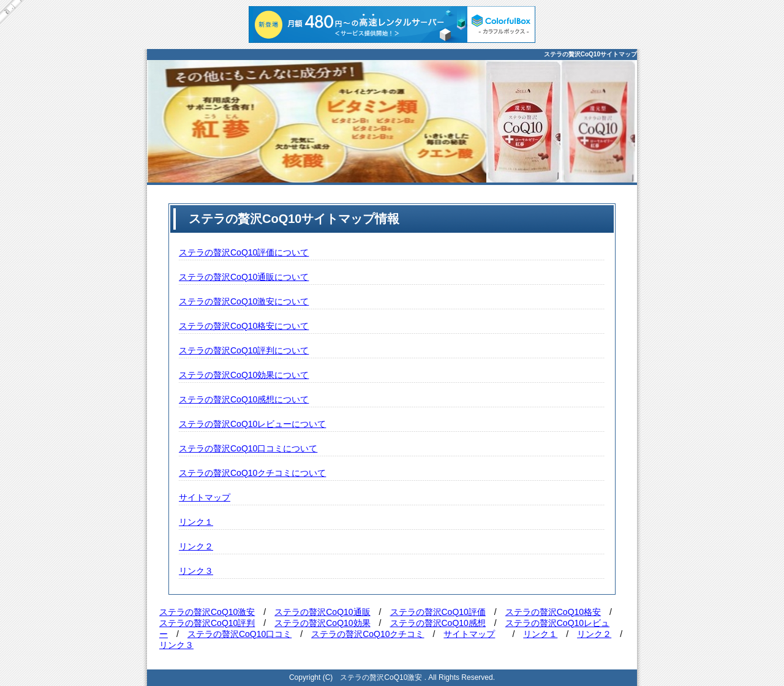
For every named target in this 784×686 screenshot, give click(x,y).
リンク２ (196, 546)
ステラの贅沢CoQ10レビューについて (252, 424)
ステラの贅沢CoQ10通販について (244, 277)
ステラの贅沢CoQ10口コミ (239, 634)
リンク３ (196, 571)
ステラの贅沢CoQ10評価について (244, 252)
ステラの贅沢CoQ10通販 (322, 612)
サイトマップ (205, 497)
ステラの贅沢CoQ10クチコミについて (252, 473)
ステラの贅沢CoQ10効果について (244, 375)
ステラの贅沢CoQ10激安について (244, 301)
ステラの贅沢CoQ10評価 (438, 612)
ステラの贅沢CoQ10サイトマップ (590, 54)
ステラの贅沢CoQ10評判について (244, 350)
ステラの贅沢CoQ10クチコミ (367, 634)
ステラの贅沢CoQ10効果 (322, 623)
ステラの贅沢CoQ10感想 (438, 623)
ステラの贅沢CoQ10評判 (207, 623)
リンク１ (196, 522)
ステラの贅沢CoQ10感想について (244, 399)
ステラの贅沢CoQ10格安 (553, 612)
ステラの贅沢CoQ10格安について (244, 326)
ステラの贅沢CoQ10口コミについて (248, 448)
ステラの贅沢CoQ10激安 (207, 612)
